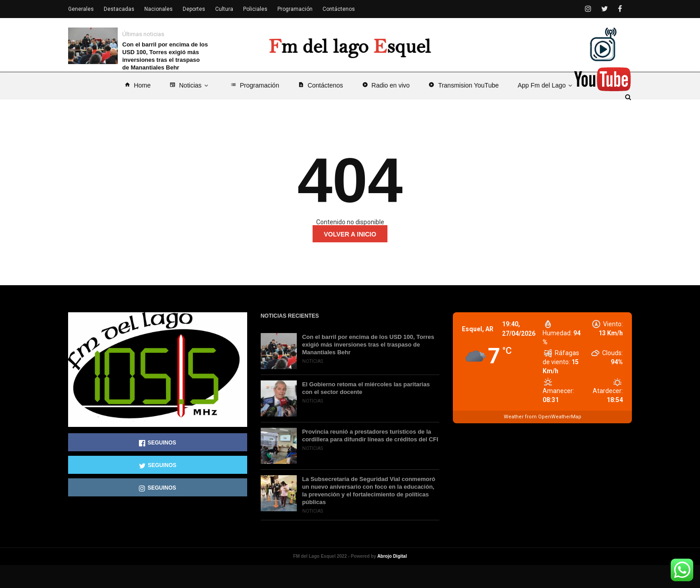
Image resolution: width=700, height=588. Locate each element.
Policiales (255, 9)
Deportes (194, 9)
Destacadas (119, 9)
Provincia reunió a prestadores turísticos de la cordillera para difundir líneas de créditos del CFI (370, 458)
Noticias (191, 108)
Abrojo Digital (392, 579)
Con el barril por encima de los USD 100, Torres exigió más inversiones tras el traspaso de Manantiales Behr (165, 56)
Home (138, 108)
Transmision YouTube (463, 108)
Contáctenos (321, 108)
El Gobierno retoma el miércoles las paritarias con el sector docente (366, 411)
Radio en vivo (386, 108)
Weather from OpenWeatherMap (543, 440)
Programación (255, 108)
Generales (81, 9)
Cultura (224, 9)
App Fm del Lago (547, 108)
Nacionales (159, 9)
